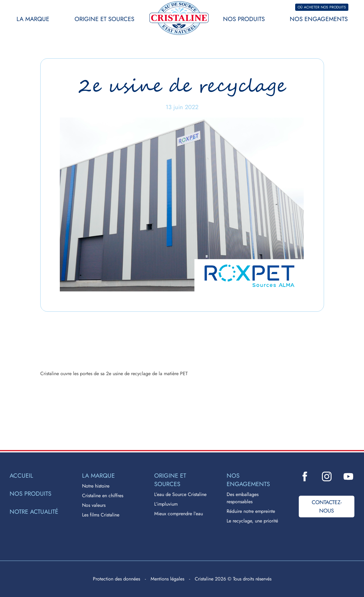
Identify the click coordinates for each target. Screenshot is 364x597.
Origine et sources (104, 19)
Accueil (21, 476)
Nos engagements (319, 19)
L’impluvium (166, 504)
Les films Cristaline (101, 515)
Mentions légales (167, 579)
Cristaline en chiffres (103, 496)
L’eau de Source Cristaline (180, 494)
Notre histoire (96, 486)
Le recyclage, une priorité (252, 521)
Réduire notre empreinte (251, 511)
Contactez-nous (327, 507)
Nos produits (244, 19)
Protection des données (116, 579)
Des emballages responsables (243, 498)
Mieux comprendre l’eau (179, 514)
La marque (33, 19)
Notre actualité (34, 512)
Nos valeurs (94, 505)
